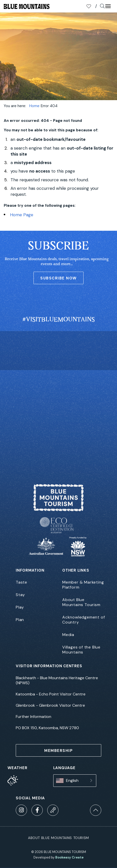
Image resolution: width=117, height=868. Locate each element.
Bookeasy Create (69, 857)
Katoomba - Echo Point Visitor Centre (51, 694)
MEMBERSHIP (58, 751)
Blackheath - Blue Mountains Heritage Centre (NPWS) (57, 680)
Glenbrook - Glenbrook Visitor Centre (50, 705)
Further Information (33, 717)
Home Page (22, 215)
